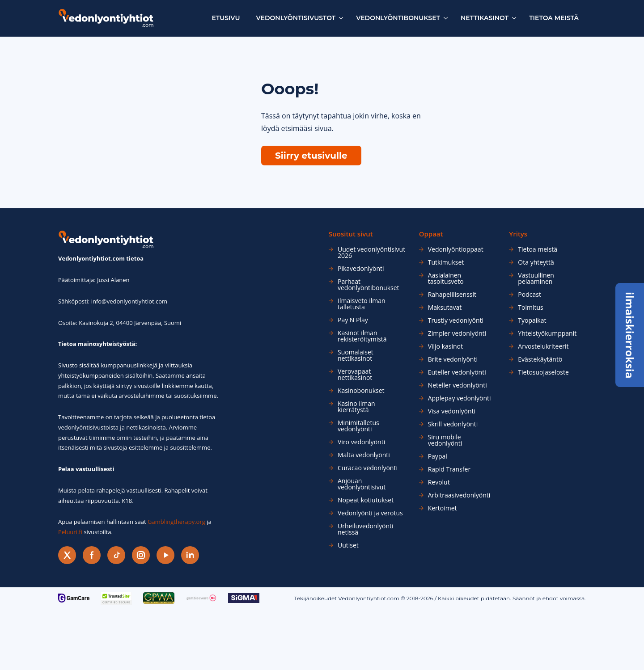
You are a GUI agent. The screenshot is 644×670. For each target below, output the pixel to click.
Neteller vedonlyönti (458, 385)
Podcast (530, 295)
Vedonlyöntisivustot (296, 18)
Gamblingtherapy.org (176, 522)
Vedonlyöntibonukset (398, 18)
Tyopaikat (532, 320)
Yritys (518, 234)
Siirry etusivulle (311, 156)
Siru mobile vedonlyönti (445, 440)
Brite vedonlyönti (453, 359)
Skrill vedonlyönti (453, 424)
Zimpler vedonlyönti (457, 333)
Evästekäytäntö (540, 359)
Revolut (439, 482)
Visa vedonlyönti (452, 411)
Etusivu (226, 18)
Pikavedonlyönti (361, 269)
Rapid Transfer (449, 469)
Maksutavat (445, 308)
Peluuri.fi (70, 532)
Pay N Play (353, 320)
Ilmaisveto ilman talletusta (362, 304)
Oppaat (431, 234)
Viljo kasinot (445, 346)
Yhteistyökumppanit (547, 333)
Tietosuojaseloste (543, 372)
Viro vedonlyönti (361, 442)
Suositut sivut (351, 234)
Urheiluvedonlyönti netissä (366, 529)
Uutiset (348, 545)
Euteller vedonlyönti (457, 372)
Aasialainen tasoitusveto (446, 278)
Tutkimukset (446, 262)
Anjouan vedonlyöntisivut (362, 484)
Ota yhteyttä (536, 262)
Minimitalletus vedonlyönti (358, 426)
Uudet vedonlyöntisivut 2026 (371, 253)
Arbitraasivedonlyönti (459, 495)
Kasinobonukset (361, 391)
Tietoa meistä (554, 18)
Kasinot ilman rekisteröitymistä (362, 336)
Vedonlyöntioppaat (456, 249)
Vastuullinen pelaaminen (536, 278)
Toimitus (530, 308)
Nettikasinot (485, 18)
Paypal (438, 456)
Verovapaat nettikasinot (355, 375)
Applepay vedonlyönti (460, 398)
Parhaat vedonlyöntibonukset (369, 285)
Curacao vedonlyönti (368, 468)
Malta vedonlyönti (364, 455)
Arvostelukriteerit (543, 346)
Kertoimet (443, 508)
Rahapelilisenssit (452, 295)
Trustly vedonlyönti (456, 320)
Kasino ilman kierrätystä (356, 407)
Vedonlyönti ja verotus (370, 513)
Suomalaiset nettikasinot (356, 355)
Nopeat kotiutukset (366, 500)
